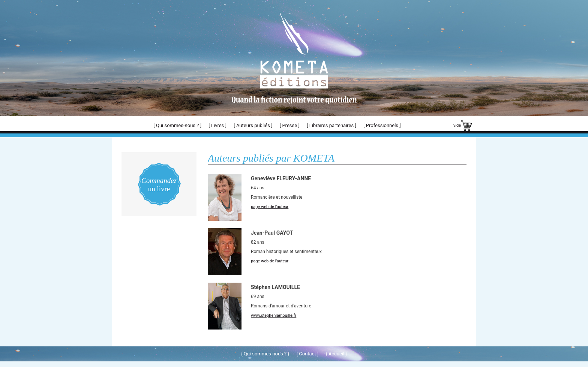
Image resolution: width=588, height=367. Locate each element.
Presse (289, 125)
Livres (217, 125)
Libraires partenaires (332, 125)
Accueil (336, 354)
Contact (307, 354)
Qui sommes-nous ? (177, 125)
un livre (159, 185)
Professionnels (382, 125)
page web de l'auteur (270, 207)
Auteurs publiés (253, 125)
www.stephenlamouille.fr (274, 315)
